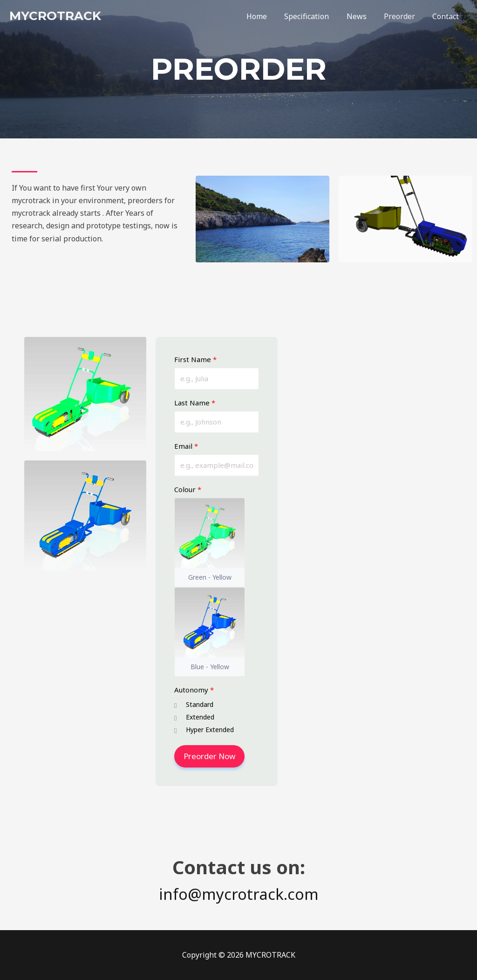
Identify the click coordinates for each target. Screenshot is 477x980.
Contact (447, 16)
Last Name (195, 403)
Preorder (403, 16)
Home (268, 16)
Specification (315, 16)
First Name (195, 360)
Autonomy (194, 690)
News (363, 16)
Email (186, 446)
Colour (188, 490)
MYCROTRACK (55, 16)
